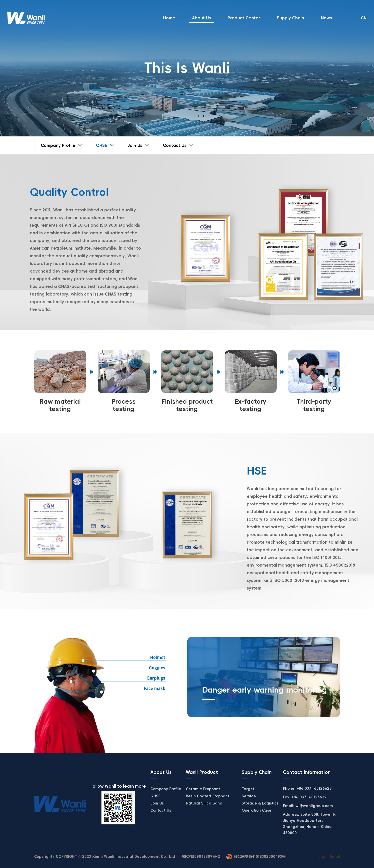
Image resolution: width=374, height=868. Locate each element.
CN (364, 18)
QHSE (101, 145)
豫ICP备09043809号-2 (201, 857)
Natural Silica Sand (204, 803)
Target (248, 789)
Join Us (135, 145)
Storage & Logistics (260, 803)
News (326, 18)
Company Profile (58, 145)
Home (169, 18)
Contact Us (175, 145)
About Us (201, 18)
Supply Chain (291, 18)
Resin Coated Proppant (208, 796)
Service (249, 796)
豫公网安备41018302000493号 (260, 857)
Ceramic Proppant (203, 789)
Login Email (329, 857)
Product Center (244, 18)
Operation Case (257, 810)
